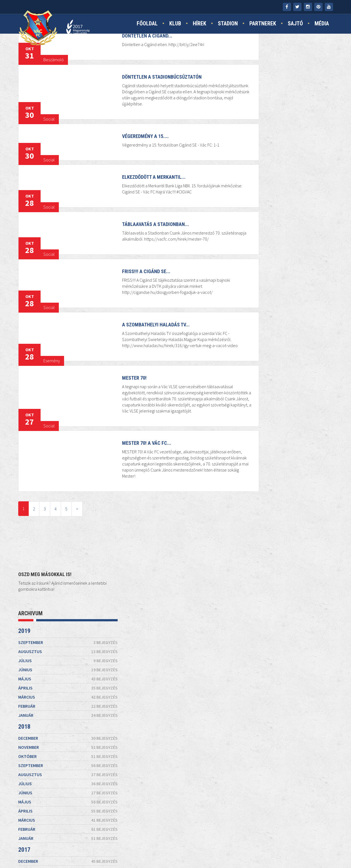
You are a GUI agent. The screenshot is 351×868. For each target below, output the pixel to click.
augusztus (283, 118)
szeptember (283, 109)
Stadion (228, 24)
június (283, 137)
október (283, 223)
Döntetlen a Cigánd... (133, 46)
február (283, 173)
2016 (240, 440)
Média (322, 24)
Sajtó (295, 24)
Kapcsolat (125, 849)
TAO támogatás (232, 849)
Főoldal (147, 24)
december (283, 205)
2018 (240, 194)
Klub (175, 24)
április (283, 155)
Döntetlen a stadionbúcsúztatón (148, 87)
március (283, 164)
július (283, 127)
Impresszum (155, 849)
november (283, 214)
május (283, 146)
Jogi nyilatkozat (191, 849)
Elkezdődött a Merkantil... (140, 187)
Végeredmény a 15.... (131, 147)
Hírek (200, 24)
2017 (240, 317)
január (283, 182)
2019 (240, 98)
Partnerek (263, 24)
